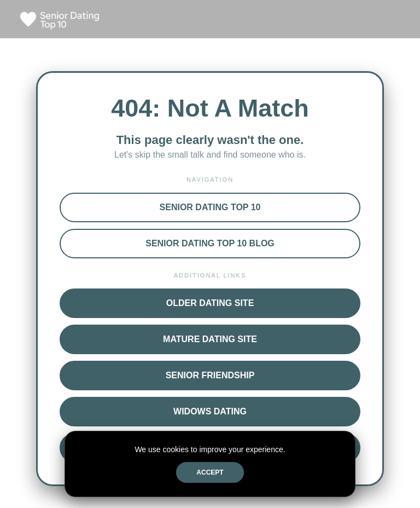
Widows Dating (210, 411)
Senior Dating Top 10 (210, 207)
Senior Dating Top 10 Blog (210, 243)
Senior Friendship (210, 375)
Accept (210, 472)
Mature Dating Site (210, 339)
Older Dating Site (210, 303)
